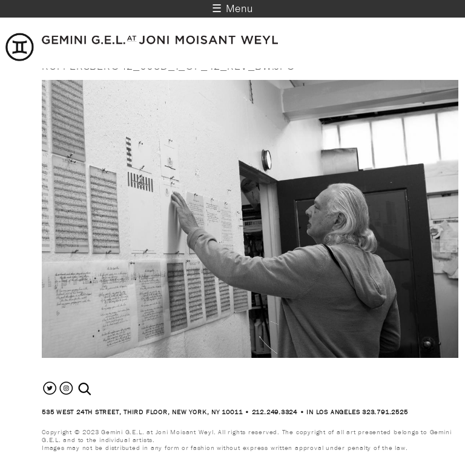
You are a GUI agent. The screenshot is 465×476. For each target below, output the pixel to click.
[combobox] (98, 389)
